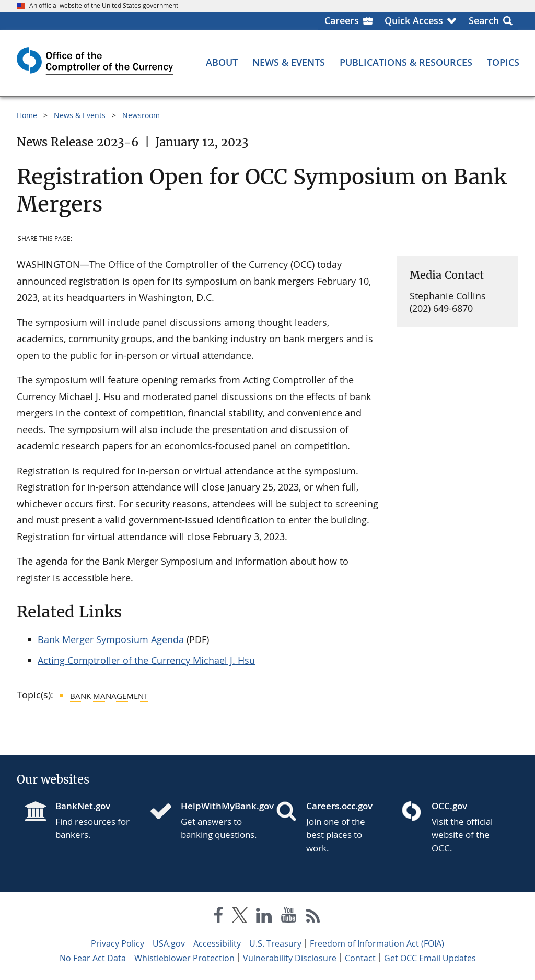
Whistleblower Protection (184, 958)
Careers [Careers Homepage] (342, 20)
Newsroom (141, 115)
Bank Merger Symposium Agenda (111, 639)
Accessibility (217, 943)
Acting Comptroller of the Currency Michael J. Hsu (146, 660)
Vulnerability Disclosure (290, 958)
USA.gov (169, 943)
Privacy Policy (118, 943)
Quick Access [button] (414, 20)
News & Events (80, 115)
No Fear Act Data (93, 958)
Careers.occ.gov (339, 806)
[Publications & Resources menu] (406, 62)
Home (27, 115)
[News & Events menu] (289, 62)
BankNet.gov (83, 806)
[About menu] (222, 62)
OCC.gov (449, 806)
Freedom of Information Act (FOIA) (377, 943)
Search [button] (484, 20)
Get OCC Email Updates (430, 958)
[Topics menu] (503, 62)
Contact (360, 958)
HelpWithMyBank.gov (220, 806)
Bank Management (109, 696)
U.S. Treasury (275, 943)
